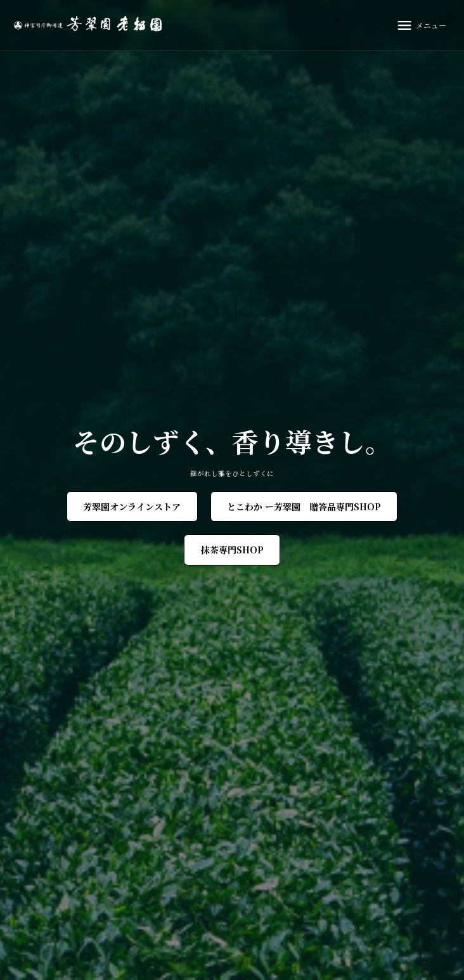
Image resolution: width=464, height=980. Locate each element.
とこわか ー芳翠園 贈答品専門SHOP (304, 506)
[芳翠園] (91, 25)
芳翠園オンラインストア (132, 506)
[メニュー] (421, 25)
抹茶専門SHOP (232, 550)
